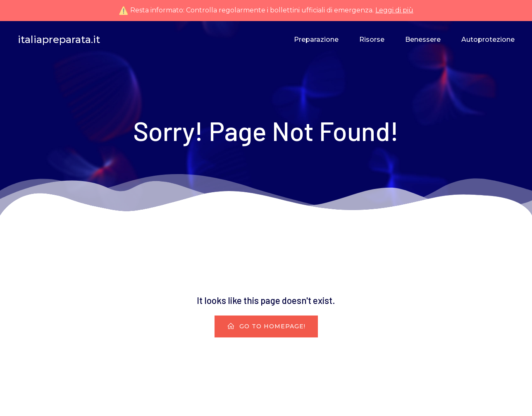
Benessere (423, 39)
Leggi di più (394, 10)
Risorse (372, 39)
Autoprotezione (488, 39)
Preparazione (316, 39)
